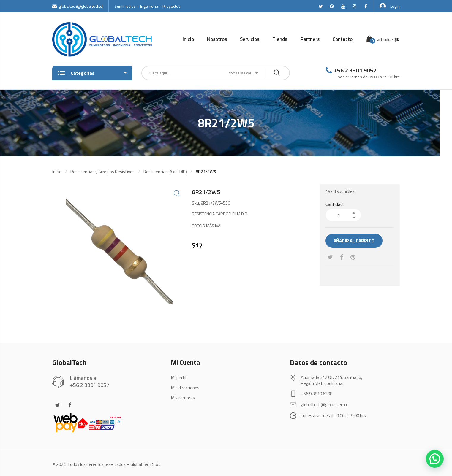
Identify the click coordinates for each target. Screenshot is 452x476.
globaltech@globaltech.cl (78, 6)
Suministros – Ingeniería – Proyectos (148, 6)
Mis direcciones (185, 388)
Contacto (343, 39)
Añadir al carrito (354, 241)
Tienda (280, 39)
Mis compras (183, 398)
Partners (310, 39)
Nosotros (217, 39)
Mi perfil (179, 378)
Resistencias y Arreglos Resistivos (102, 172)
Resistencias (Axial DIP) (165, 172)
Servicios (250, 39)
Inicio (188, 39)
